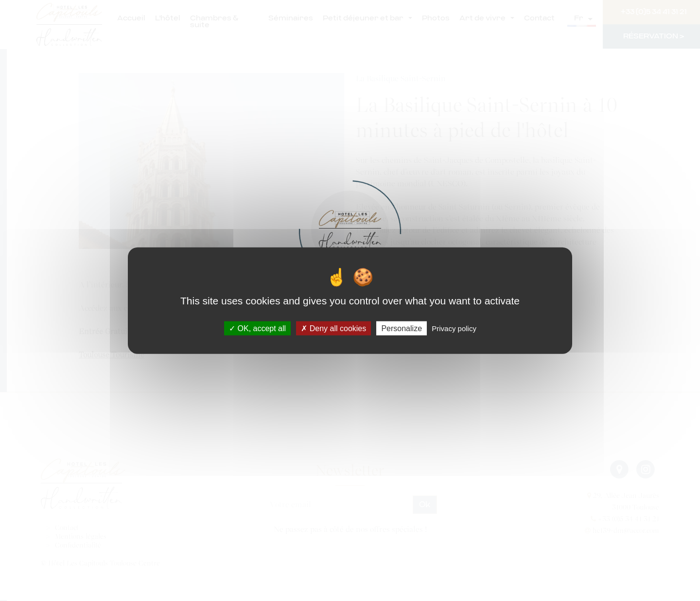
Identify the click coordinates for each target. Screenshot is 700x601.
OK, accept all (257, 328)
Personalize (402, 328)
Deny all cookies (333, 328)
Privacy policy (454, 328)
